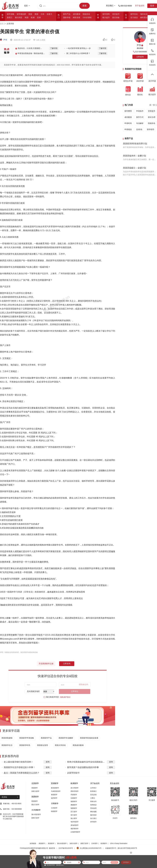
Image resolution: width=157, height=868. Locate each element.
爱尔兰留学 (35, 805)
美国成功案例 (78, 745)
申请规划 (128, 129)
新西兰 (10, 17)
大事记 (93, 798)
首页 (2, 24)
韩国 (27, 17)
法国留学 (74, 798)
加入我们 (93, 818)
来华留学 (93, 822)
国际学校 (67, 17)
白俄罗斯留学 (75, 832)
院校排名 (86, 14)
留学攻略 (11, 14)
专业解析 (140, 123)
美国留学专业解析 (66, 738)
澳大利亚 (19, 17)
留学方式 (140, 117)
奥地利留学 (75, 825)
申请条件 (140, 111)
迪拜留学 (54, 798)
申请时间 (128, 123)
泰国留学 (54, 795)
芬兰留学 (74, 812)
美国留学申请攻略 (27, 738)
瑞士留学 (74, 818)
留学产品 (67, 14)
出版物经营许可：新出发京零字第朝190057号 (121, 848)
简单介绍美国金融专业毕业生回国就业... (86, 762)
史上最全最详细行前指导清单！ (18, 762)
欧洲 (33, 17)
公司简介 (93, 788)
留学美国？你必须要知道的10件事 (83, 767)
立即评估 (75, 691)
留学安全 (134, 14)
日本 (43, 14)
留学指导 (151, 129)
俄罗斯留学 (75, 829)
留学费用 (128, 111)
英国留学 (35, 801)
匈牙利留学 (75, 822)
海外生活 (144, 14)
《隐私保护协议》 (65, 697)
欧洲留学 (104, 843)
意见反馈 (93, 795)
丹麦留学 (74, 795)
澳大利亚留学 (36, 815)
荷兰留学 (74, 815)
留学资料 (106, 14)
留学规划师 (21, 14)
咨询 (48, 762)
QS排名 (139, 129)
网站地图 (93, 812)
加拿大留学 (35, 791)
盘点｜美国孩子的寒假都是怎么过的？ (22, 773)
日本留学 (54, 808)
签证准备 (116, 17)
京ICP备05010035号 (66, 848)
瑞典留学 (74, 808)
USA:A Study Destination (119, 843)
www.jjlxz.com (11, 639)
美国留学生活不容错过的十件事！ (19, 767)
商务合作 (93, 801)
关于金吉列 (140, 6)
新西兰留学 (35, 818)
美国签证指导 (43, 745)
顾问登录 (93, 815)
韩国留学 (54, 811)
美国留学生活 (7, 745)
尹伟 (4, 40)
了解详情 (54, 48)
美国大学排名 (60, 745)
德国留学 (74, 801)
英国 (30, 14)
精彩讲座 (77, 17)
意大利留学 (75, 788)
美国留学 (35, 788)
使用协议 (93, 805)
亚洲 (39, 17)
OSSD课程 (87, 17)
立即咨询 (67, 664)
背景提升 (152, 111)
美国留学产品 (46, 738)
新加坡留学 (55, 788)
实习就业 (134, 17)
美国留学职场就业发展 (89, 738)
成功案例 (77, 14)
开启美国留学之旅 (46, 664)
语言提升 (116, 14)
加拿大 (49, 14)
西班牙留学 (75, 791)
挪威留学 (74, 805)
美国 (36, 14)
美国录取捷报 (7, 738)
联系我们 (93, 791)
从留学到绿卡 (73, 773)
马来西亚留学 (56, 791)
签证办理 (152, 117)
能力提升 (106, 17)
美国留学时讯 (25, 745)
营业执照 (93, 808)
